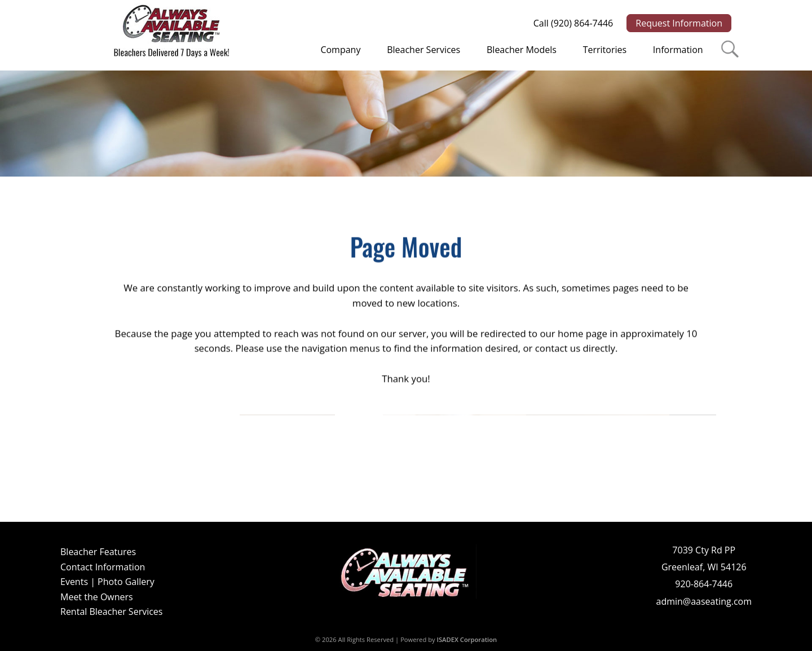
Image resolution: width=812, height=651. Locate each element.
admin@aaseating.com (704, 601)
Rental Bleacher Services (111, 612)
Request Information (679, 23)
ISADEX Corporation (467, 639)
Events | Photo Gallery (107, 582)
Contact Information (103, 567)
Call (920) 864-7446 (573, 23)
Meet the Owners (97, 597)
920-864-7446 (704, 584)
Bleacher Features (98, 552)
